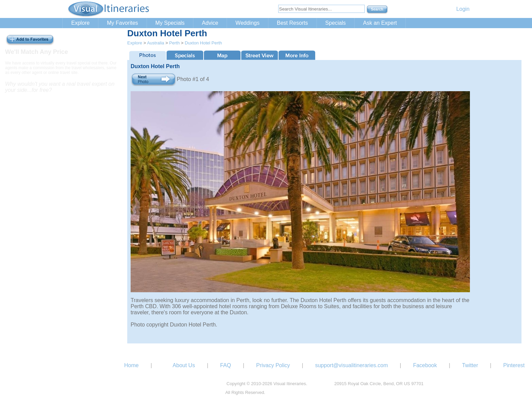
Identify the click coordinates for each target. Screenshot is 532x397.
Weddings (248, 23)
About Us (184, 365)
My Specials (170, 23)
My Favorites (122, 23)
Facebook (425, 365)
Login (463, 9)
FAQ (226, 365)
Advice (210, 23)
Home (131, 365)
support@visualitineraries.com (352, 365)
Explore (80, 23)
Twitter (470, 365)
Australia (156, 43)
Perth (175, 43)
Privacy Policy (273, 365)
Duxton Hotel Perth (204, 43)
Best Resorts (292, 23)
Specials (336, 23)
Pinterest (514, 365)
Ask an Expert (380, 23)
